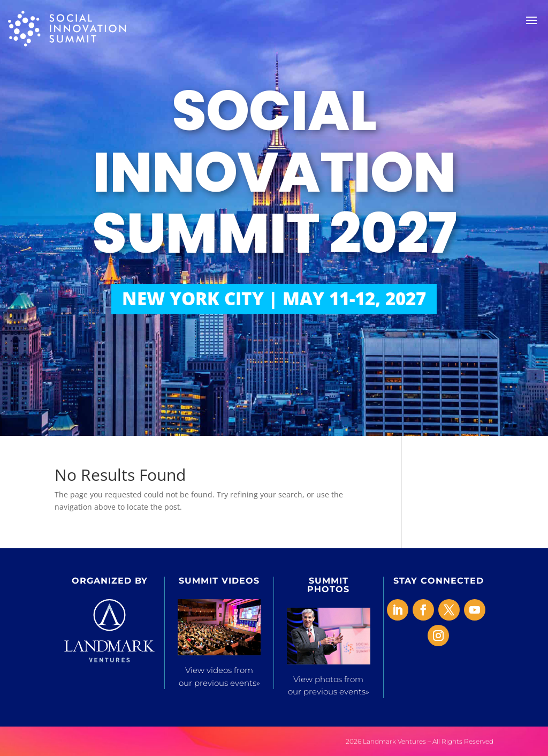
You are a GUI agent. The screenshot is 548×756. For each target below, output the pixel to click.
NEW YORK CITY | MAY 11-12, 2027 (274, 298)
